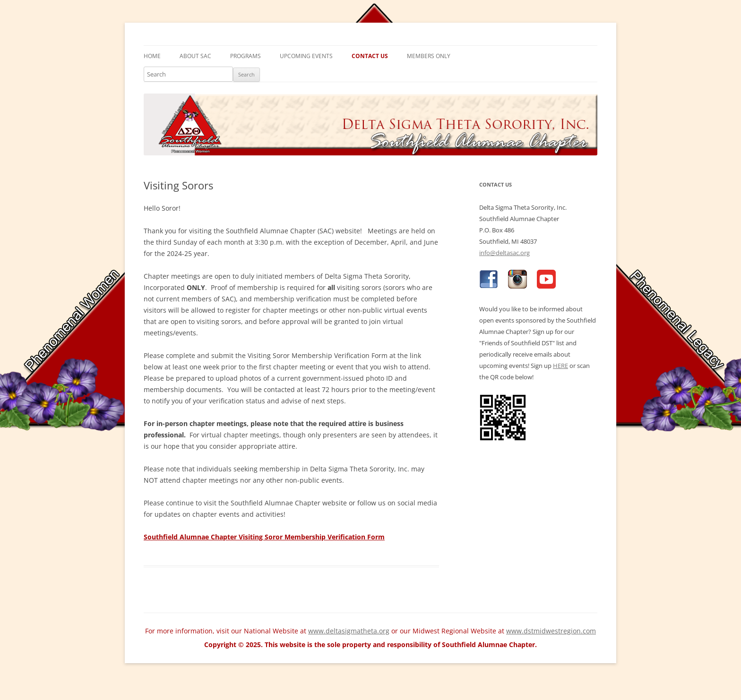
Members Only (429, 56)
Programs (246, 56)
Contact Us (370, 56)
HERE (560, 366)
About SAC (195, 56)
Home (152, 56)
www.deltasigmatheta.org (349, 631)
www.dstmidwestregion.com (551, 631)
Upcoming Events (306, 56)
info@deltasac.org (504, 253)
